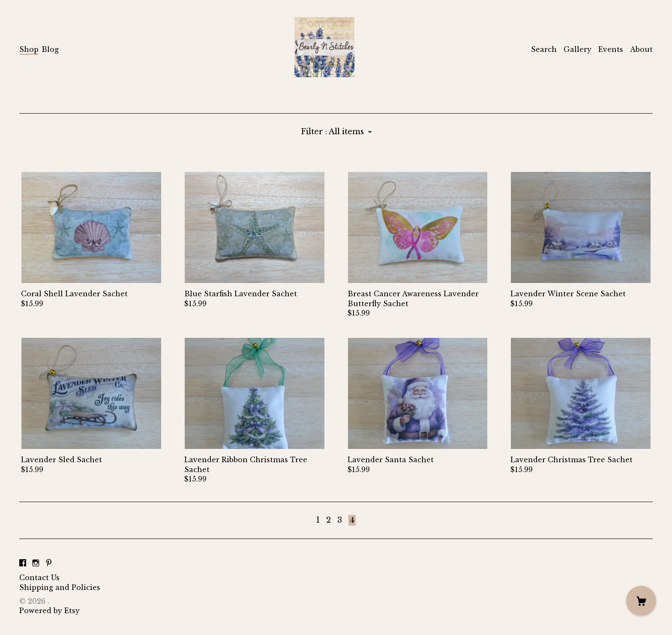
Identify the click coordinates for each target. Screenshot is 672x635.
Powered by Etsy (49, 611)
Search (544, 49)
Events (611, 49)
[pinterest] (49, 563)
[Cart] (641, 601)
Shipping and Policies (60, 587)
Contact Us (39, 578)
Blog (50, 49)
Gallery (577, 49)
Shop (29, 49)
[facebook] (23, 563)
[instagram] (36, 563)
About (641, 49)
